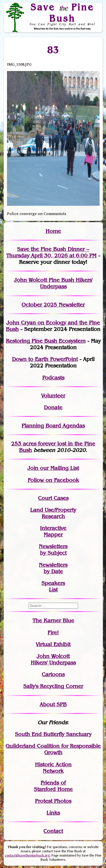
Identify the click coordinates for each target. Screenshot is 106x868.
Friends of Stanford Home (53, 786)
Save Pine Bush (62, 12)
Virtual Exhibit (53, 644)
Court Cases (53, 498)
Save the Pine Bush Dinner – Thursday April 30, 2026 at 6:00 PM (51, 252)
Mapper (53, 535)
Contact (53, 831)
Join (33, 468)
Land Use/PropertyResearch (53, 513)
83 (53, 50)
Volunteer (53, 396)
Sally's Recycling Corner (53, 686)
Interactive (53, 528)
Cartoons (53, 674)
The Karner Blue (53, 621)
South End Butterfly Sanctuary (53, 734)
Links (53, 813)
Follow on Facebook (53, 480)
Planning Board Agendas (53, 426)
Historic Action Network (53, 768)
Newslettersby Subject (53, 550)
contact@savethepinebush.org (27, 856)
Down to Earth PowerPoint (45, 359)
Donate (53, 407)
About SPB (53, 704)
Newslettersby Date (53, 568)
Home (53, 231)
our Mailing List (59, 468)
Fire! (53, 633)
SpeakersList (53, 586)
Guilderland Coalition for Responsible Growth (53, 749)
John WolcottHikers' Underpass (53, 659)
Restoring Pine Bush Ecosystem (46, 341)
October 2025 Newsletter (53, 305)
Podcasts (53, 378)
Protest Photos (53, 801)
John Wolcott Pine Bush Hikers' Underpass (53, 283)
